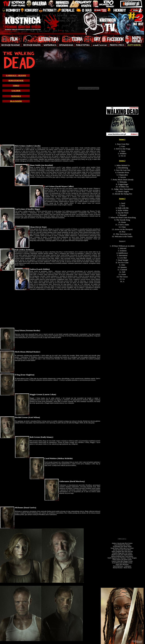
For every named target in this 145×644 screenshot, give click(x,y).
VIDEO (16, 86)
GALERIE (16, 91)
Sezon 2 (122, 161)
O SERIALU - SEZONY (16, 75)
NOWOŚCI (16, 96)
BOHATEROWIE (16, 80)
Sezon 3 (122, 199)
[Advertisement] (123, 377)
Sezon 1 (122, 139)
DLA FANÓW (16, 101)
